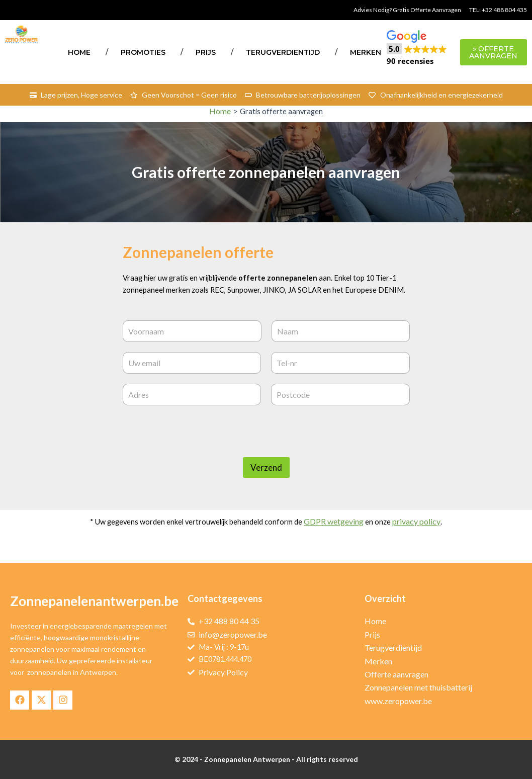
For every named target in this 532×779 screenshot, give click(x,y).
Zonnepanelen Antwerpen (247, 759)
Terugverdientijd (283, 52)
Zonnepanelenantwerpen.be (94, 601)
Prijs (206, 52)
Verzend (266, 484)
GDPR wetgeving (341, 538)
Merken (366, 52)
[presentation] (199, 467)
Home (79, 52)
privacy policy (424, 538)
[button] (417, 49)
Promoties (143, 52)
